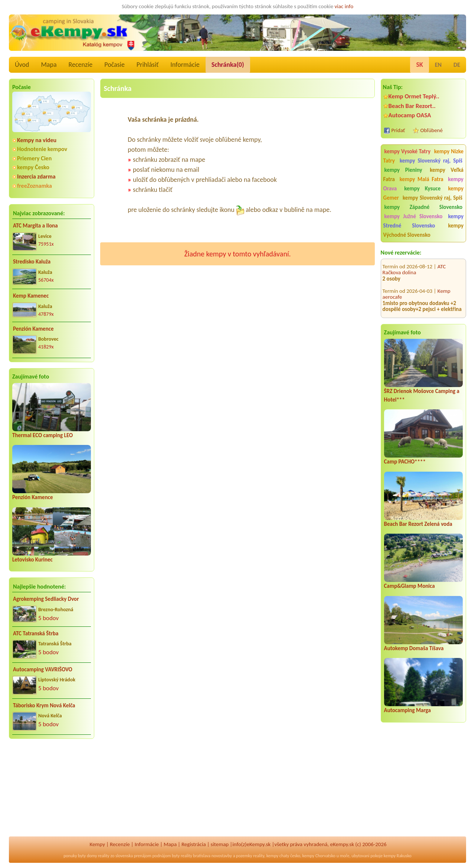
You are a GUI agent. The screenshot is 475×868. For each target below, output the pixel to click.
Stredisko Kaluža (32, 262)
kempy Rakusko (398, 856)
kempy (272, 856)
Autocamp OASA (410, 115)
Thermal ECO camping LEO (42, 435)
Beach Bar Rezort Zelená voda (418, 524)
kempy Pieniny (403, 170)
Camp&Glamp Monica (410, 586)
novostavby (222, 856)
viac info (344, 6)
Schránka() (228, 65)
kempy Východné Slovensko (423, 230)
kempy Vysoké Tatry (407, 151)
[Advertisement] (52, 793)
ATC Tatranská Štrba (36, 633)
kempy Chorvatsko (319, 856)
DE (457, 65)
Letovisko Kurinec (32, 560)
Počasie (114, 65)
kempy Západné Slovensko (423, 207)
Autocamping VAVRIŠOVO (43, 669)
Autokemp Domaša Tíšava (414, 648)
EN (438, 65)
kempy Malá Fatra (422, 179)
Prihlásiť (148, 65)
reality (104, 856)
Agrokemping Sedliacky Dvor (46, 599)
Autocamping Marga (407, 710)
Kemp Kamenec (31, 296)
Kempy (97, 844)
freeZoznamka (35, 186)
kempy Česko (33, 167)
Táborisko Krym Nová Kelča (44, 705)
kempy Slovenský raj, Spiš (431, 161)
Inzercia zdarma (36, 176)
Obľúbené (432, 130)
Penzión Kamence (33, 329)
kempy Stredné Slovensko (423, 221)
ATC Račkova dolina (414, 260)
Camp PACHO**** (405, 462)
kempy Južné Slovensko (414, 216)
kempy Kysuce (422, 189)
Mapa (49, 65)
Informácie (185, 65)
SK (419, 65)
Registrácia (194, 844)
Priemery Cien (34, 158)
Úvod (22, 65)
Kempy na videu (37, 140)
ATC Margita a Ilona (35, 226)
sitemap (220, 844)
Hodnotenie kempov (42, 149)
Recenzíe (81, 65)
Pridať (398, 130)
